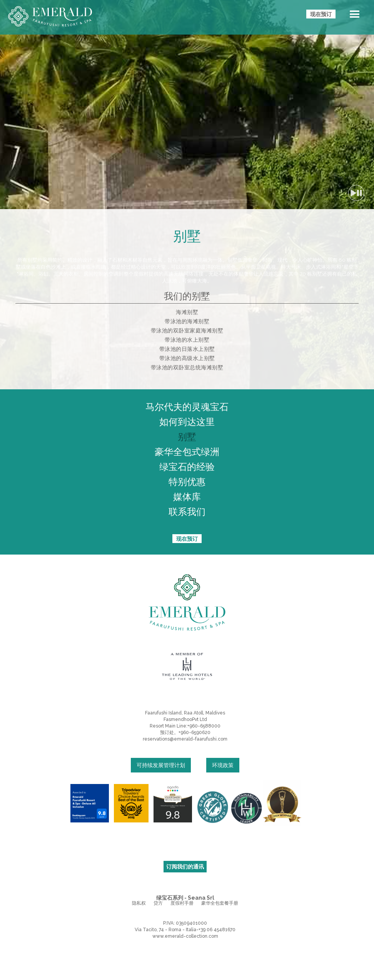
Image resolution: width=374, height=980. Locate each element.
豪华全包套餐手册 (220, 903)
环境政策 (223, 765)
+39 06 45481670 (217, 930)
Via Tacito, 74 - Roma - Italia (165, 930)
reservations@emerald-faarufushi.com (185, 739)
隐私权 (139, 903)
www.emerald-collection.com (185, 936)
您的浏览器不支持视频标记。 (187, 105)
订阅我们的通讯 (185, 867)
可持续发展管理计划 (161, 765)
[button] (355, 16)
